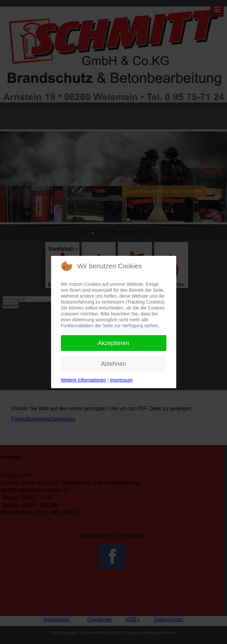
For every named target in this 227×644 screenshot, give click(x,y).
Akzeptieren (113, 343)
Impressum (121, 380)
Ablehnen (113, 364)
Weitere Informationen (84, 380)
